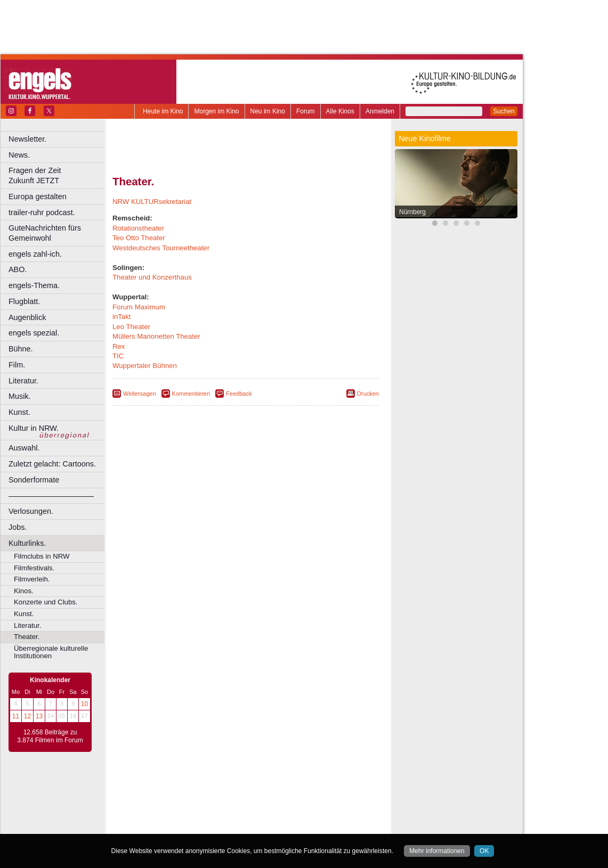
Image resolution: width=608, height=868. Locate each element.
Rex (119, 346)
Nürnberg (412, 212)
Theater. (27, 637)
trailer (246, 797)
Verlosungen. (31, 511)
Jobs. (18, 527)
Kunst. (19, 412)
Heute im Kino (163, 111)
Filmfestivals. (34, 568)
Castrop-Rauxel (220, 806)
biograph (160, 797)
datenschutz (277, 788)
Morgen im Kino (216, 111)
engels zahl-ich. (35, 254)
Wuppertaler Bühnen (145, 366)
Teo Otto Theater (139, 238)
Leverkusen (190, 824)
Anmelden (380, 111)
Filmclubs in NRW (42, 556)
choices (189, 797)
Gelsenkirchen (229, 815)
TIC (118, 356)
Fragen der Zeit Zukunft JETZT (58, 175)
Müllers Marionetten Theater (156, 336)
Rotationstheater (138, 228)
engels (214, 797)
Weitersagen (140, 394)
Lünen (219, 824)
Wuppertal (290, 833)
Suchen (504, 111)
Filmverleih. (32, 579)
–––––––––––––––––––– (51, 496)
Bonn (187, 806)
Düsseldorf (293, 806)
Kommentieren (191, 394)
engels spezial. (34, 333)
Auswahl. (24, 448)
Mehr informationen (437, 851)
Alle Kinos (340, 111)
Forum (306, 111)
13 (39, 716)
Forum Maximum (139, 307)
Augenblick (27, 317)
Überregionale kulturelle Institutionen (51, 652)
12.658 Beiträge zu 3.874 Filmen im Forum (50, 736)
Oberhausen (298, 824)
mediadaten (332, 788)
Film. (17, 365)
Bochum (164, 806)
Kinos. (24, 591)
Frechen (194, 815)
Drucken (368, 394)
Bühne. (21, 349)
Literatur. (23, 381)
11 (16, 716)
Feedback (239, 394)
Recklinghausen (210, 833)
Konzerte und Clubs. (46, 602)
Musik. (20, 396)
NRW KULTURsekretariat (152, 202)
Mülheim (243, 824)
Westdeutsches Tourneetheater (161, 248)
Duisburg (325, 806)
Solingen (249, 833)
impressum (240, 788)
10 (84, 704)
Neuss (268, 824)
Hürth (305, 815)
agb (305, 788)
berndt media (200, 788)
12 (27, 716)
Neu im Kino (268, 111)
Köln (322, 815)
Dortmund (260, 806)
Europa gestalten (38, 196)
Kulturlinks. (27, 543)
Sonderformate (34, 480)
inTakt (121, 317)
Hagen (263, 815)
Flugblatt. (24, 301)
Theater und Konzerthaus (152, 277)
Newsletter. (27, 139)
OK (484, 851)
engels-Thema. (34, 285)
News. (19, 155)
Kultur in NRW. (34, 428)
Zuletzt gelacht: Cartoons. (52, 464)
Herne (285, 815)
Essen (170, 815)
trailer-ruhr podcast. (42, 212)
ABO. (18, 269)
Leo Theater (131, 327)
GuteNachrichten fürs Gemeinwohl (45, 233)
